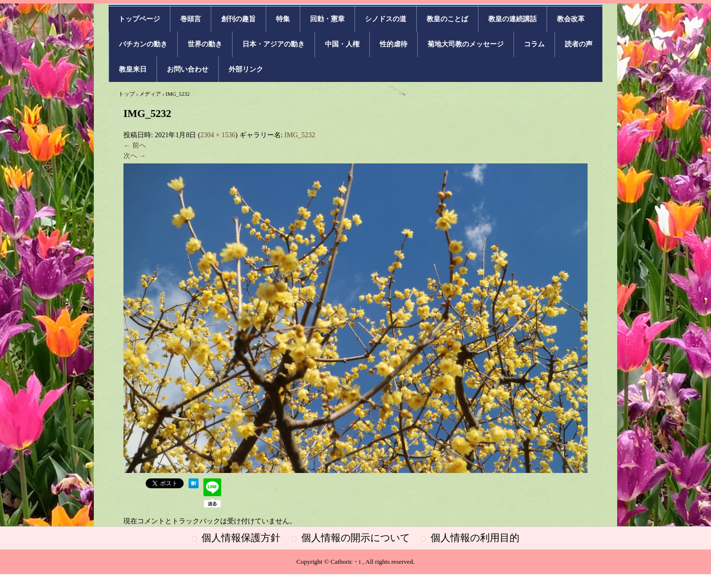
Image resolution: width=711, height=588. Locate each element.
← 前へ (135, 145)
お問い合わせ (188, 69)
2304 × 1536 (218, 135)
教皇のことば (447, 19)
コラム (534, 44)
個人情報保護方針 (241, 538)
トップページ (139, 19)
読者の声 (579, 44)
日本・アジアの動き (274, 44)
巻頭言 (191, 19)
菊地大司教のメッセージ (466, 44)
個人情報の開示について (355, 538)
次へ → (135, 156)
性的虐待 (394, 44)
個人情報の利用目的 (475, 538)
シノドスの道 (386, 19)
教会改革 (571, 19)
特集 (283, 19)
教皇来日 (133, 69)
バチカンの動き (143, 44)
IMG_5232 (300, 135)
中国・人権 (342, 44)
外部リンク (246, 69)
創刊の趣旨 (238, 19)
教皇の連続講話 (513, 19)
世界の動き (205, 44)
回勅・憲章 (327, 19)
